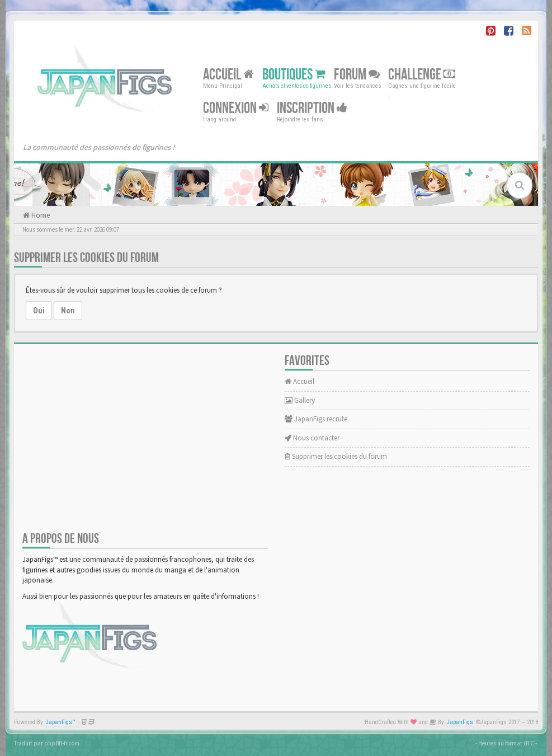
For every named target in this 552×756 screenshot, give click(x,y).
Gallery (300, 400)
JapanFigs (460, 722)
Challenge (422, 75)
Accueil (228, 75)
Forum (357, 75)
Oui (39, 311)
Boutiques (294, 75)
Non (68, 311)
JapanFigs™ (61, 722)
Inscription (312, 108)
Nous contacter (312, 438)
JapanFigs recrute (316, 419)
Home (40, 215)
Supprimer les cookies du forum (336, 456)
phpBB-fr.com (62, 743)
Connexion (236, 108)
